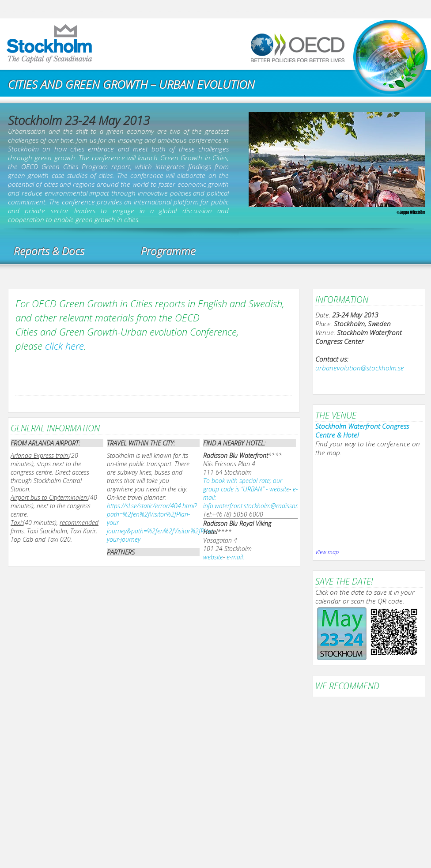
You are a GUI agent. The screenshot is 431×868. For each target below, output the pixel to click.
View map (327, 552)
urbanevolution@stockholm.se (360, 368)
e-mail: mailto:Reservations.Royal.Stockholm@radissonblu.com (276, 561)
